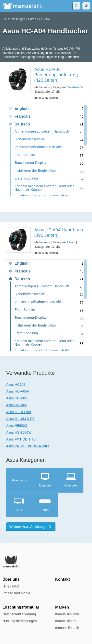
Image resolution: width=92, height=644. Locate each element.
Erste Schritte (25, 155)
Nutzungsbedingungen (20, 621)
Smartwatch (75, 87)
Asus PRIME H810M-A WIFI (28, 446)
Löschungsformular (21, 607)
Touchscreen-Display (30, 163)
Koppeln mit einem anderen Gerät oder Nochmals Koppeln (44, 188)
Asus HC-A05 (17, 405)
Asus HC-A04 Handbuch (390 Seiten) (59, 232)
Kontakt (63, 579)
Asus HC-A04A (18, 391)
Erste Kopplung (26, 178)
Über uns (11, 579)
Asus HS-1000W (19, 432)
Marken (62, 607)
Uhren (32, 19)
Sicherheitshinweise (30, 139)
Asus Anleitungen (14, 19)
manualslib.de (66, 621)
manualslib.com (67, 614)
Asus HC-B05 (17, 398)
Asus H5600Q (17, 426)
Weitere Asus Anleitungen (31, 527)
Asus (47, 87)
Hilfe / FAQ (11, 586)
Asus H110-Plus (18, 412)
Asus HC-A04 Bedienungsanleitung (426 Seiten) (56, 75)
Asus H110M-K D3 (20, 419)
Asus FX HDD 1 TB (21, 439)
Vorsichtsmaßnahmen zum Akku (39, 147)
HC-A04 (44, 19)
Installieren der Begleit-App (35, 171)
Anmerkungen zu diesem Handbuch (42, 131)
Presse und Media (16, 593)
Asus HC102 (16, 384)
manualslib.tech (67, 628)
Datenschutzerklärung (19, 614)
